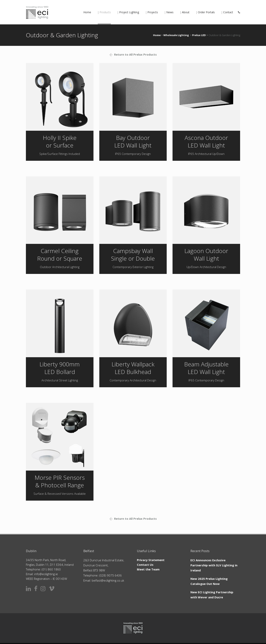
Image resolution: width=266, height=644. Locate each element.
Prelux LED (199, 35)
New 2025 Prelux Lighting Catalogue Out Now (209, 581)
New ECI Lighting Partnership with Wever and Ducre (212, 595)
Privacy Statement (151, 560)
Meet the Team (148, 569)
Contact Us (145, 565)
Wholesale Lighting (176, 35)
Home (157, 35)
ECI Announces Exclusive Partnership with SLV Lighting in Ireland (214, 565)
